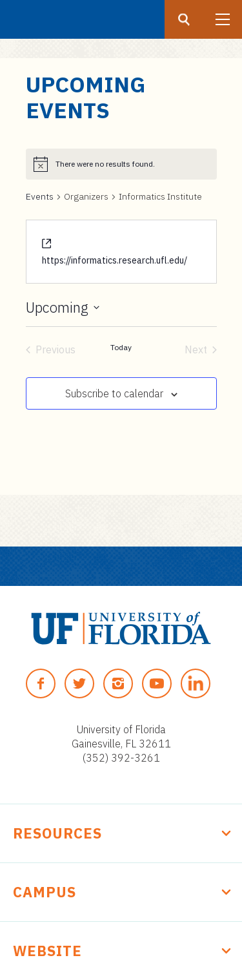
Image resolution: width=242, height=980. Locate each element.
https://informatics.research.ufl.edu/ (115, 260)
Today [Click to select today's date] (121, 347)
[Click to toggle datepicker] (63, 308)
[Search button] (184, 19)
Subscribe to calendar (114, 393)
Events (40, 196)
